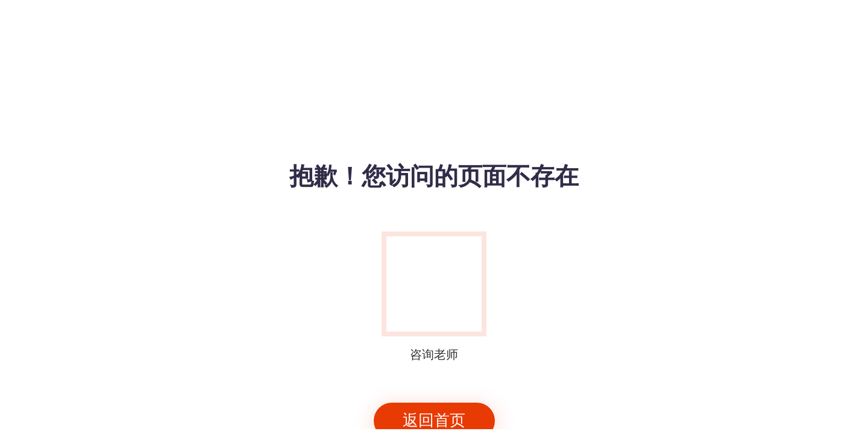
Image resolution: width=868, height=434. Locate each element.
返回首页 (434, 420)
